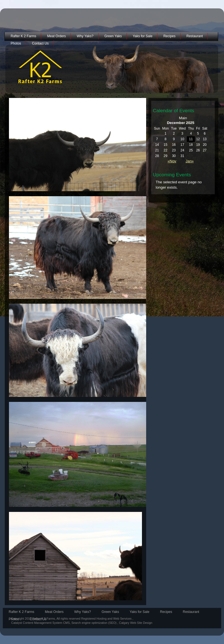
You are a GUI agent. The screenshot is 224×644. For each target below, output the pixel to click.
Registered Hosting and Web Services (106, 619)
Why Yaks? (85, 36)
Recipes (169, 36)
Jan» (190, 161)
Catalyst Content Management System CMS (40, 623)
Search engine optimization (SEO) (94, 623)
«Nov (172, 161)
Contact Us (40, 43)
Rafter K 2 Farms (23, 36)
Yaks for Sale (143, 36)
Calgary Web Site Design (136, 623)
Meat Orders (56, 36)
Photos (16, 43)
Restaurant (195, 36)
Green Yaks (113, 36)
